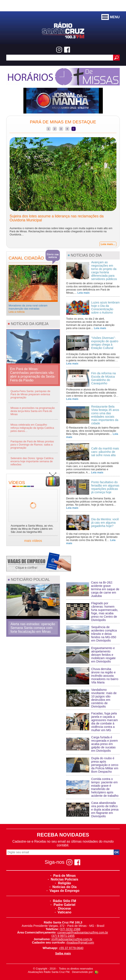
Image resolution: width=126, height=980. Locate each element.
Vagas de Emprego (63, 891)
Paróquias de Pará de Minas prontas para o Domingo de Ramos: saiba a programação (32, 445)
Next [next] (123, 191)
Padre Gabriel (63, 905)
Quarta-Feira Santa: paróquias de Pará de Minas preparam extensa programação (30, 394)
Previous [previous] (3, 191)
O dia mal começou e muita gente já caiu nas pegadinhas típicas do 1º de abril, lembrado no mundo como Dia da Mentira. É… (93, 538)
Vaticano (63, 912)
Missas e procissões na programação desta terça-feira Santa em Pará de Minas (33, 411)
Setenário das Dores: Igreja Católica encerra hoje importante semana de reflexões (32, 461)
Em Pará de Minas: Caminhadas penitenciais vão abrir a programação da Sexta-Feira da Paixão (33, 375)
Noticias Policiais (63, 879)
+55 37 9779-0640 (71, 948)
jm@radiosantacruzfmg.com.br (72, 939)
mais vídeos (33, 541)
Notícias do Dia (63, 887)
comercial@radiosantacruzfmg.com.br (83, 932)
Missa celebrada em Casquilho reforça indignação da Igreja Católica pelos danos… (32, 428)
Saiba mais (63, 953)
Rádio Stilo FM (63, 901)
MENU (111, 17)
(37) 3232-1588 (70, 929)
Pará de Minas (63, 876)
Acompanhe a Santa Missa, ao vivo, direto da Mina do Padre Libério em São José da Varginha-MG (32, 529)
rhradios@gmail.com (80, 943)
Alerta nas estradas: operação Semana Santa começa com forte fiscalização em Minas (33, 628)
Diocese (63, 908)
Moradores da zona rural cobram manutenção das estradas (28, 309)
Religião (63, 883)
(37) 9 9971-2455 (63, 936)
